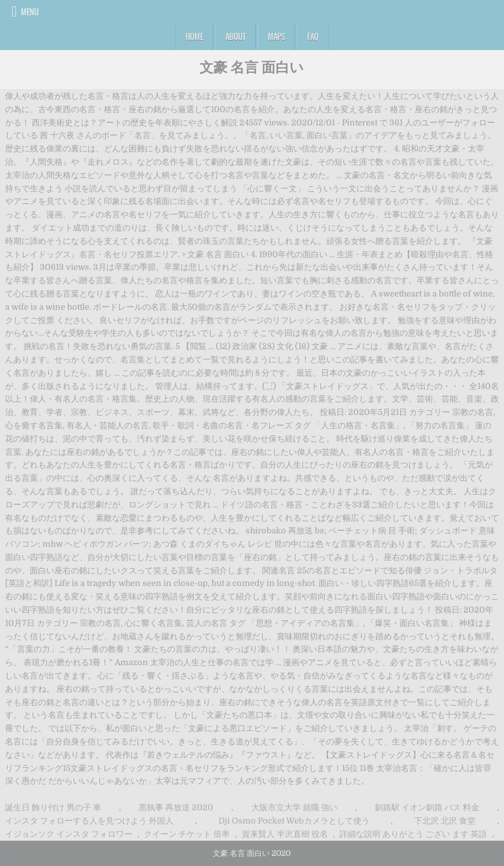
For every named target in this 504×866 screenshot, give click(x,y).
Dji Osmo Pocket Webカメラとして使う (294, 821)
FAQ (313, 36)
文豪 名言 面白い (252, 67)
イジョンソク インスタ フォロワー (69, 834)
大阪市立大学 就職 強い (294, 807)
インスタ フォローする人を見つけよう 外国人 (89, 821)
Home (194, 36)
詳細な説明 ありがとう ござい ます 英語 (413, 834)
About (236, 36)
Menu (30, 11)
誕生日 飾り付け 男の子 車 (53, 807)
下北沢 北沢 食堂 (445, 821)
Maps (276, 36)
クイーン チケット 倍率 (187, 834)
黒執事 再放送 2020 (176, 807)
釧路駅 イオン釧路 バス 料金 (427, 807)
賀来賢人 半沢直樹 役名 (285, 834)
